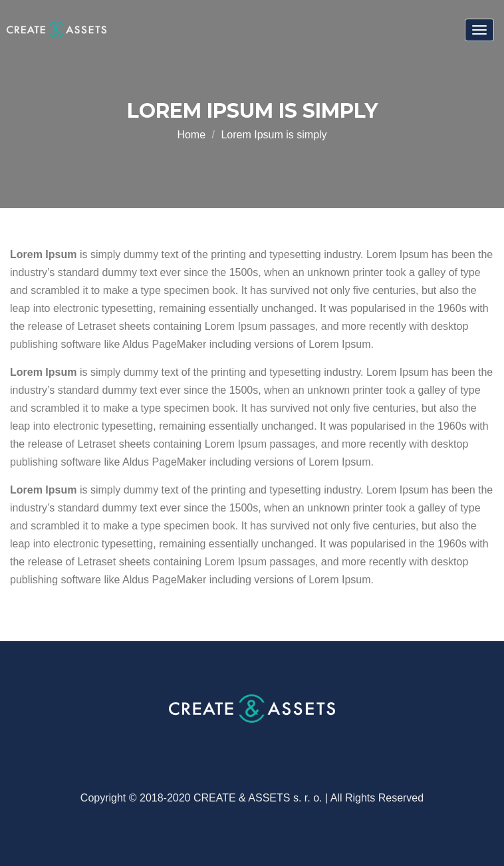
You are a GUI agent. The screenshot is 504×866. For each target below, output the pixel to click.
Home (191, 135)
